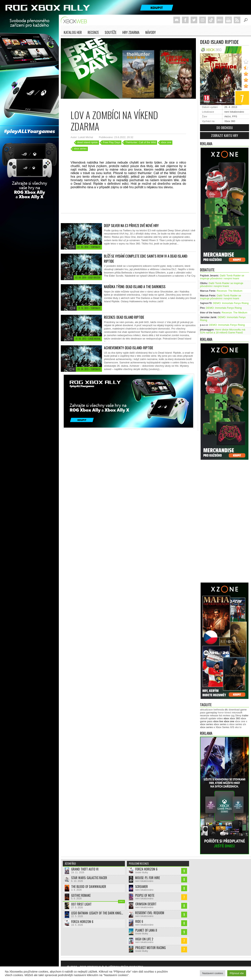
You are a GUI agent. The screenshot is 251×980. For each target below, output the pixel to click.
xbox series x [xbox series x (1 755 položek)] (207, 727)
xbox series (80, 149)
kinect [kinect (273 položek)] (228, 713)
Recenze (93, 32)
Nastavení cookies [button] (213, 973)
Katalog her (73, 32)
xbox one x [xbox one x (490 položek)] (241, 721)
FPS (235, 116)
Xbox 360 (230, 121)
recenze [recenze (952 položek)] (205, 715)
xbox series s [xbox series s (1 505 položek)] (221, 724)
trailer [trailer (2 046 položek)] (245, 715)
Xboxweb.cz (75, 20)
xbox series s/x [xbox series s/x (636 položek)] (238, 724)
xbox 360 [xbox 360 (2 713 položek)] (235, 718)
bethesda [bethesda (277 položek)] (219, 710)
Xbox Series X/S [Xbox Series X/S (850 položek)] (225, 727)
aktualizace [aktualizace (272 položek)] (206, 710)
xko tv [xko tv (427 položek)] (238, 727)
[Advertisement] (216, 523)
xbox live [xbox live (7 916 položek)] (218, 721)
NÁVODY (151, 32)
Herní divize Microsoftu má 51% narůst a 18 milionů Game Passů (223, 331)
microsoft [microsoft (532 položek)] (237, 713)
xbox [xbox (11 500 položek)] (226, 718)
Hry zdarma (131, 32)
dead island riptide (87, 142)
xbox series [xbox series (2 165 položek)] (206, 724)
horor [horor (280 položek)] (221, 713)
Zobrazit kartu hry (225, 136)
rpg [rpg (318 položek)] (233, 715)
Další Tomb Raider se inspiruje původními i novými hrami (222, 277)
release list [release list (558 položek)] (216, 715)
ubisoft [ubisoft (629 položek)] (204, 718)
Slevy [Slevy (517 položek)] (238, 715)
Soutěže (111, 32)
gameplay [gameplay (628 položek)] (212, 713)
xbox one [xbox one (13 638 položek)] (229, 721)
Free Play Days (111, 142)
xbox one (166, 142)
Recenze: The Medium (230, 291)
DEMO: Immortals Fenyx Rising (231, 303)
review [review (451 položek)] (226, 715)
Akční (228, 116)
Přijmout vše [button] (237, 973)
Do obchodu (225, 128)
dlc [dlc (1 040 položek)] (226, 710)
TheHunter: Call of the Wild (141, 142)
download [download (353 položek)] (234, 710)
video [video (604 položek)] (220, 718)
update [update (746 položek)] (212, 718)
